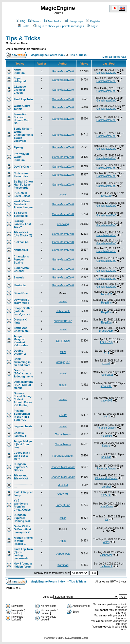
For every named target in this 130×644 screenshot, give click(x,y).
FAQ (21, 21)
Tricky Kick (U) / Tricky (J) (23, 234)
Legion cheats (23, 426)
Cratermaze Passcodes (21, 175)
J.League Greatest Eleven (20, 90)
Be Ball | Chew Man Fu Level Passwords (23, 185)
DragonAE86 (106, 331)
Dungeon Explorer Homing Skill (22, 518)
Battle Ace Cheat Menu (22, 329)
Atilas (63, 518)
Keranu (106, 446)
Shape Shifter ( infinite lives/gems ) (23, 311)
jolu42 (63, 415)
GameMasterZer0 (63, 71)
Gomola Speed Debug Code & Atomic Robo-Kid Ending (23, 399)
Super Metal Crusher (22, 269)
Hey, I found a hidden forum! (23, 565)
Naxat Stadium (19, 71)
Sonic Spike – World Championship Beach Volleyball (23, 135)
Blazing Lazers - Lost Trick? (22, 224)
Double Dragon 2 (20, 352)
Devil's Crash (22, 167)
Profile (24, 26)
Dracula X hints (20, 321)
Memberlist (53, 21)
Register (93, 21)
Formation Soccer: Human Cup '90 (22, 119)
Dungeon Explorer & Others (21, 467)
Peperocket (106, 375)
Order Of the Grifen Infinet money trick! (22, 529)
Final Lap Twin (23, 99)
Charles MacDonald (63, 467)
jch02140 (106, 196)
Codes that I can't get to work (22, 456)
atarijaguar (63, 362)
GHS (63, 352)
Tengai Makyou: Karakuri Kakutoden (21, 341)
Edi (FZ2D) (63, 341)
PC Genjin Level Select (22, 194)
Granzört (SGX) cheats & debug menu (23, 373)
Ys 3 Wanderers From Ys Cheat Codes (22, 505)
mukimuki (106, 436)
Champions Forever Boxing (21, 259)
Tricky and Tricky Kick (21, 477)
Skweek (19, 277)
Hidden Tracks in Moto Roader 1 (23, 541)
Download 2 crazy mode (22, 301)
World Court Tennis (22, 107)
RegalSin (106, 303)
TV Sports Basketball (21, 214)
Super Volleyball (20, 80)
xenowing (63, 224)
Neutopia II (21, 250)
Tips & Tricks (23, 38)
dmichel (63, 485)
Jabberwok (63, 311)
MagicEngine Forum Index (48, 55)
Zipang (18, 147)
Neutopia (20, 285)
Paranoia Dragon (106, 428)
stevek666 (106, 386)
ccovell (63, 194)
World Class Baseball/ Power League (23, 204)
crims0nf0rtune (63, 321)
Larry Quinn (63, 505)
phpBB (59, 638)
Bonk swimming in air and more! (23, 362)
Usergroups (74, 21)
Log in (93, 26)
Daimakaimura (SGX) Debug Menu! (23, 385)
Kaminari (106, 457)
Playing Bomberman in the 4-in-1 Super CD (22, 415)
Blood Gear (21, 293)
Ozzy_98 (63, 494)
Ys (106, 519)
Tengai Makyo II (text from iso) (23, 444)
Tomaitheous (63, 434)
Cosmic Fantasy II (20, 434)
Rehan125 (106, 295)
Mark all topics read (114, 57)
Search (35, 21)
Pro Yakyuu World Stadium (21, 157)
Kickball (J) (21, 242)
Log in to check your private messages (58, 26)
